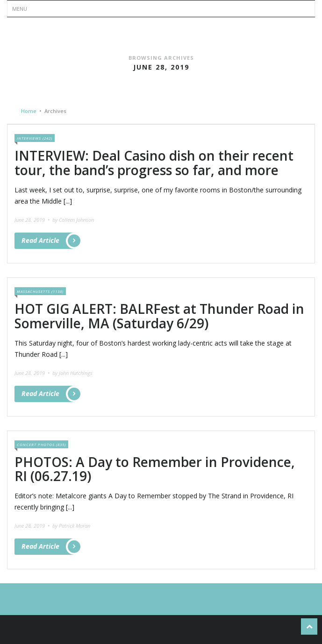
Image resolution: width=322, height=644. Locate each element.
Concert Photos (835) (41, 444)
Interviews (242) (35, 138)
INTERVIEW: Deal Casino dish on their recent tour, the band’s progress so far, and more (154, 163)
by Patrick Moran (71, 526)
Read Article (49, 241)
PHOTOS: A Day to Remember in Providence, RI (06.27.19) (155, 469)
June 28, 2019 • (33, 220)
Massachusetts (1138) (40, 291)
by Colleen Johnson (73, 220)
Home (29, 111)
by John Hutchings (72, 373)
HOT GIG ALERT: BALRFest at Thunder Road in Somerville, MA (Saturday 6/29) (159, 316)
